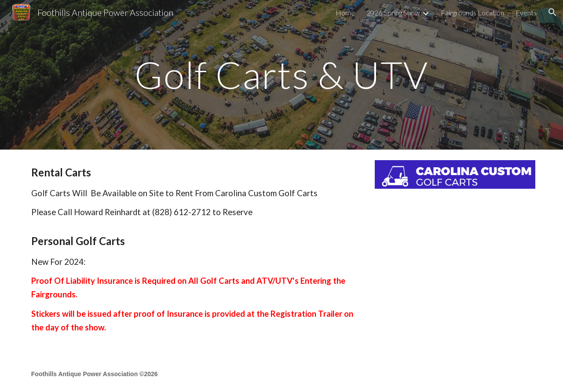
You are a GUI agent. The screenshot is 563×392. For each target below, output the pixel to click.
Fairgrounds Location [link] (472, 13)
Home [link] (345, 13)
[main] (281, 75)
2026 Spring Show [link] (393, 13)
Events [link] (526, 13)
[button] (552, 12)
